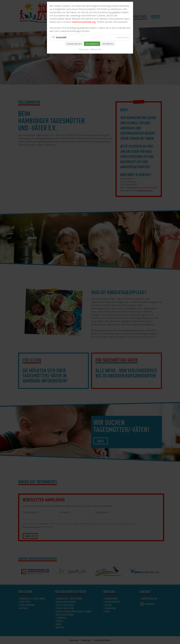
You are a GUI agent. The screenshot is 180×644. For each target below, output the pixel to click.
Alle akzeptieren (92, 44)
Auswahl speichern (74, 44)
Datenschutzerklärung (84, 22)
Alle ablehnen (108, 44)
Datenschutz (96, 49)
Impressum (84, 49)
